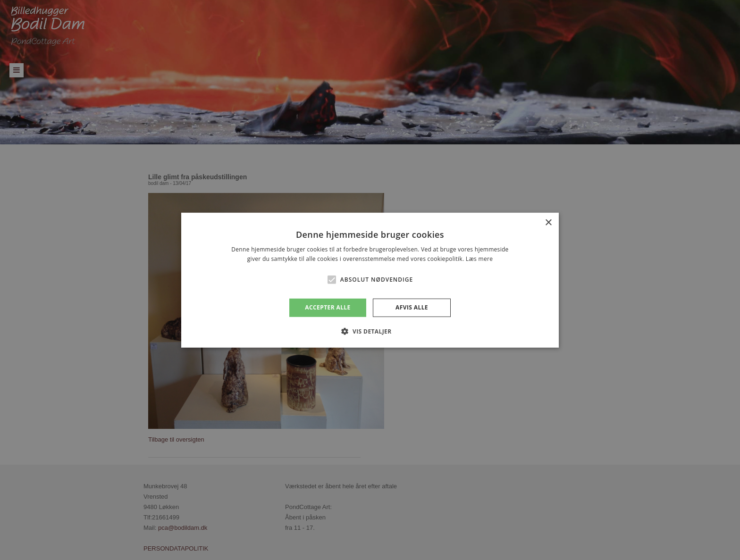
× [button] (548, 222)
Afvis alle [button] (412, 307)
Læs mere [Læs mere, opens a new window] (479, 259)
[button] (332, 280)
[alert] (370, 280)
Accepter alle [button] (328, 307)
